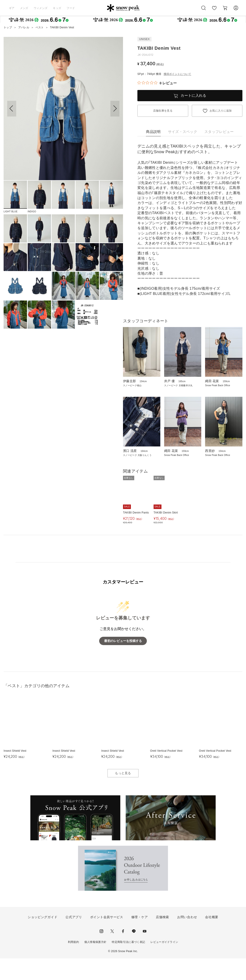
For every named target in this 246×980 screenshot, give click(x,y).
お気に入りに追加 (221, 111)
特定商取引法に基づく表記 (128, 964)
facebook (123, 953)
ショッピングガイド (42, 939)
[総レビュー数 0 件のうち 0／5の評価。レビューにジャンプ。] (157, 83)
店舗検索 (162, 939)
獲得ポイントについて (178, 74)
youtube (145, 953)
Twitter (112, 953)
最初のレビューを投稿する (123, 662)
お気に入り (214, 10)
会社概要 (212, 939)
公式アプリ (74, 939)
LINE (134, 953)
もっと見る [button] (123, 794)
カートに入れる (193, 95)
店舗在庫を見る (163, 111)
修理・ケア (140, 939)
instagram (101, 953)
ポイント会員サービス (107, 939)
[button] (115, 109)
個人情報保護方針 (95, 964)
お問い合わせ (187, 939)
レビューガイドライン (164, 964)
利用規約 (73, 964)
